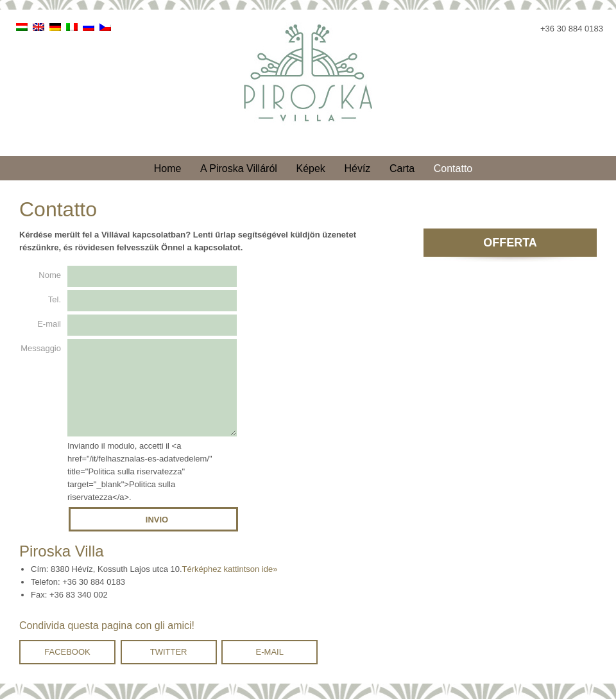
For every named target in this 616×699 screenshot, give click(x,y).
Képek (310, 168)
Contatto (453, 168)
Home (168, 168)
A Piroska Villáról (239, 168)
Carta (402, 168)
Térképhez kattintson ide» (230, 584)
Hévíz (357, 168)
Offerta (510, 243)
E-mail (270, 667)
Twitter (169, 667)
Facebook (67, 667)
